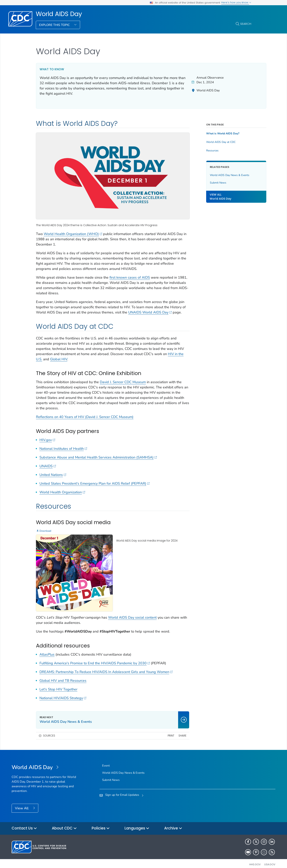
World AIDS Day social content (132, 612)
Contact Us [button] (24, 823)
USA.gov (270, 859)
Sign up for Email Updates (122, 789)
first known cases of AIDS (130, 272)
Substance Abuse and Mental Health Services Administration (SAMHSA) (98, 457)
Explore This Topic (55, 25)
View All (22, 803)
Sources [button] (49, 730)
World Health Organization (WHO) (73, 228)
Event (106, 760)
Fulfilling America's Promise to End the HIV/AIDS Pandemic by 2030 (95, 658)
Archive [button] (173, 823)
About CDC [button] (64, 823)
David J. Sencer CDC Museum (123, 382)
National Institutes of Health (63, 448)
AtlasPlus (47, 649)
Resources (202, 151)
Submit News (208, 183)
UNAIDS (48, 466)
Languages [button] (137, 823)
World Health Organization (62, 492)
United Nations (53, 474)
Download (45, 531)
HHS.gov (255, 859)
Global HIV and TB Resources (63, 675)
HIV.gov (47, 440)
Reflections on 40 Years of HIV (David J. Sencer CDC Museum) (85, 416)
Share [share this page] (173, 730)
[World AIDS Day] (45, 762)
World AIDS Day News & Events (220, 175)
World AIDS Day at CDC (211, 142)
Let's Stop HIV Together (58, 684)
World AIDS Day (59, 14)
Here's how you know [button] (236, 2)
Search (246, 24)
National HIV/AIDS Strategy (63, 693)
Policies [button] (101, 823)
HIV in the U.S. (61, 359)
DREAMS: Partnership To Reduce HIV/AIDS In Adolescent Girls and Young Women (106, 666)
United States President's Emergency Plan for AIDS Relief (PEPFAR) (94, 483)
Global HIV (89, 359)
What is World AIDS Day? (213, 134)
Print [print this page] (161, 730)
